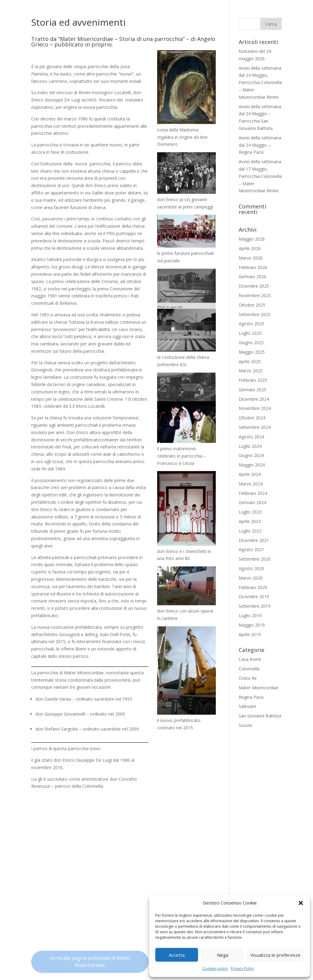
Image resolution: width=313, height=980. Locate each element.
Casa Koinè (250, 659)
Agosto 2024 (251, 437)
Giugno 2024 (251, 455)
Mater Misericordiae (259, 688)
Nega (223, 955)
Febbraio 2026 (253, 267)
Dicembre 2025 (254, 286)
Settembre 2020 (255, 559)
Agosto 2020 (251, 568)
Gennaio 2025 (252, 390)
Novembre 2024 (255, 408)
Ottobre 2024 (252, 418)
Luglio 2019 (250, 615)
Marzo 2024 (251, 484)
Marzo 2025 (251, 371)
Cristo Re (248, 678)
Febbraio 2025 (253, 380)
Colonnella (249, 669)
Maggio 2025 (252, 352)
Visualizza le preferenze (275, 955)
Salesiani (247, 706)
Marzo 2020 (251, 578)
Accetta (177, 955)
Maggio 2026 (252, 239)
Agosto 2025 (251, 324)
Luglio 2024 (250, 446)
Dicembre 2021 (254, 540)
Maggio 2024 (252, 465)
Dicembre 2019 (254, 597)
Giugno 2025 (251, 343)
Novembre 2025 (255, 295)
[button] (301, 903)
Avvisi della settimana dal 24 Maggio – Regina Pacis (260, 145)
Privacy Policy (242, 969)
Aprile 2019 (250, 634)
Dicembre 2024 (254, 399)
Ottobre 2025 (252, 305)
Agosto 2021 (251, 549)
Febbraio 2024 (253, 493)
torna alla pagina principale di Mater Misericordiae (90, 962)
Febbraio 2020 (253, 587)
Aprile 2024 (250, 474)
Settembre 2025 (255, 314)
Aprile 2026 (250, 248)
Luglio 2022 (250, 531)
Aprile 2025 (250, 361)
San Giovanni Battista (260, 716)
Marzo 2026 (251, 258)
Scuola (245, 725)
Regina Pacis (251, 697)
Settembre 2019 (255, 606)
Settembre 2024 (255, 427)
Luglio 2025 (250, 333)
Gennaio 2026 (252, 276)
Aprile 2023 (250, 521)
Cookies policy (215, 969)
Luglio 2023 (250, 512)
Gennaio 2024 (252, 502)
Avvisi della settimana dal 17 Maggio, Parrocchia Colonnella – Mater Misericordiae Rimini (260, 176)
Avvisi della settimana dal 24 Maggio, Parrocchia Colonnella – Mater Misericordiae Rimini (260, 83)
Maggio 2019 (252, 625)
